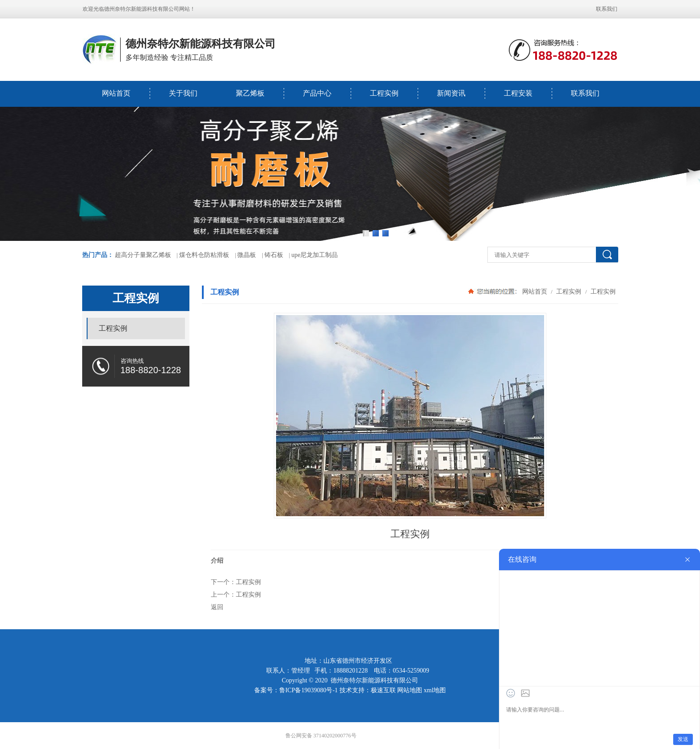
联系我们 (607, 9)
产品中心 (317, 93)
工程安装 (518, 93)
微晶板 (247, 255)
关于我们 (183, 93)
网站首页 (116, 93)
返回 (217, 607)
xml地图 (435, 690)
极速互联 (383, 690)
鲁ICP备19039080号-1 (308, 690)
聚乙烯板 (250, 93)
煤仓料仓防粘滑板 (204, 255)
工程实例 (384, 93)
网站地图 (410, 690)
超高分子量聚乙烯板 (143, 255)
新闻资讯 (451, 93)
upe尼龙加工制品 (314, 255)
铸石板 (274, 255)
